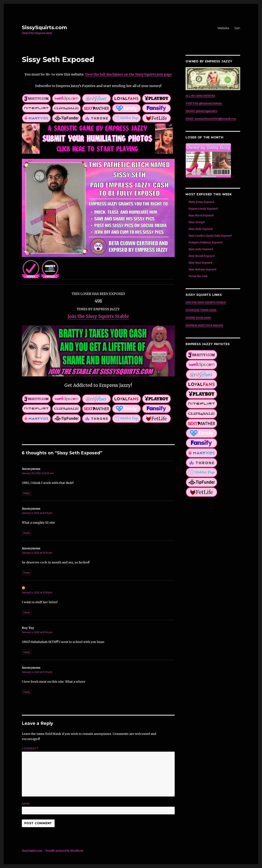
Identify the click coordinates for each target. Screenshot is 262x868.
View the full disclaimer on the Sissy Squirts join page (128, 74)
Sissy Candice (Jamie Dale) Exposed (210, 236)
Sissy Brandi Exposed (202, 256)
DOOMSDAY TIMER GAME (201, 310)
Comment (30, 748)
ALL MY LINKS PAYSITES (200, 96)
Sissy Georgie (197, 222)
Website (223, 28)
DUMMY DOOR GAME (198, 318)
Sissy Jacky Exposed (201, 249)
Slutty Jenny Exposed (201, 202)
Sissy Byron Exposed (201, 215)
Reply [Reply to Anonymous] (27, 493)
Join (237, 28)
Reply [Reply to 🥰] (27, 612)
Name (26, 803)
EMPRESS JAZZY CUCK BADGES (204, 325)
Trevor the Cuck (198, 276)
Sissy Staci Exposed (200, 263)
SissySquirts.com (44, 27)
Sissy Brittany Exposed (202, 269)
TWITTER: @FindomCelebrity (204, 104)
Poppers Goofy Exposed (203, 209)
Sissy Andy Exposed (201, 229)
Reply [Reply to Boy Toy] (27, 652)
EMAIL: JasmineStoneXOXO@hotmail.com (211, 119)
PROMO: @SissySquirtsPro (201, 111)
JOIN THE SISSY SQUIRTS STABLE (206, 302)
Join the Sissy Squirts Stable (98, 316)
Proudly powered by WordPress (64, 851)
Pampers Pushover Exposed (205, 242)
